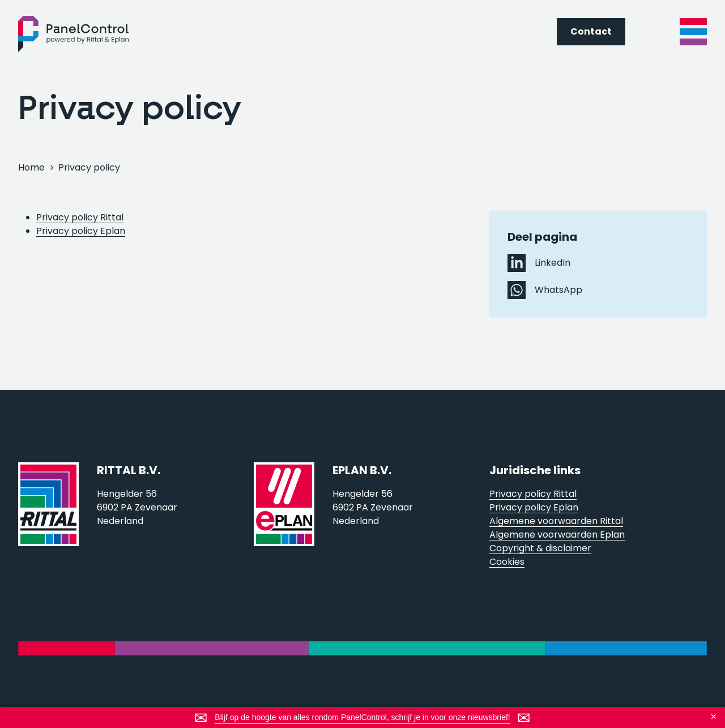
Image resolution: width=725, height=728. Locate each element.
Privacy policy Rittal (80, 217)
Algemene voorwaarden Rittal (556, 521)
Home (31, 167)
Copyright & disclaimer (540, 548)
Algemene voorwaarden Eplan (557, 535)
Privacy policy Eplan (81, 231)
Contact (591, 31)
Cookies (507, 562)
